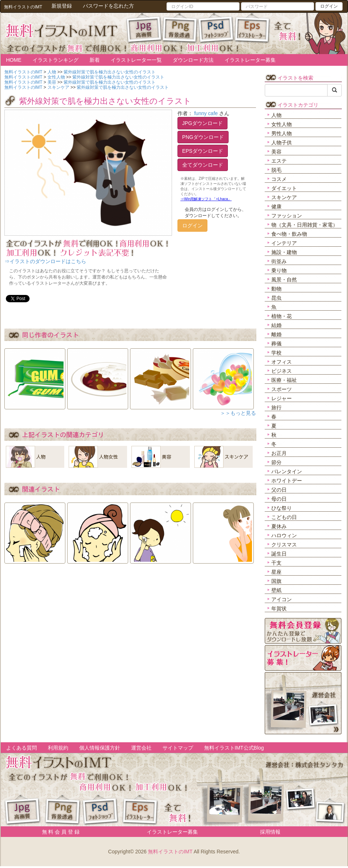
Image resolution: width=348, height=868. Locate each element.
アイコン (282, 599)
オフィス (282, 362)
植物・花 (282, 316)
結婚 (276, 325)
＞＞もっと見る (238, 413)
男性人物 (282, 133)
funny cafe (206, 113)
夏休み (279, 526)
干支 (276, 563)
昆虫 (276, 298)
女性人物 (282, 124)
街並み (279, 261)
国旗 (276, 581)
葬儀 (276, 344)
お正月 (279, 453)
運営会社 (141, 748)
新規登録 (62, 6)
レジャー (282, 398)
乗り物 (279, 270)
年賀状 (279, 609)
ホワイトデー (287, 481)
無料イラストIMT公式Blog (234, 748)
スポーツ (282, 389)
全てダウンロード (203, 165)
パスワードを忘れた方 (108, 6)
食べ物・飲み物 (289, 234)
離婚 (276, 334)
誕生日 (279, 554)
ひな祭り (282, 508)
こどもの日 (284, 517)
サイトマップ (178, 748)
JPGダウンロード (202, 123)
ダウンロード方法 (193, 60)
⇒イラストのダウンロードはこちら (45, 261)
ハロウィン (284, 535)
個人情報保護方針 (100, 748)
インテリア (284, 243)
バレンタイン (287, 471)
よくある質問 (22, 748)
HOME (14, 60)
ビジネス (282, 371)
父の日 (279, 490)
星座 (276, 572)
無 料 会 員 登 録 (58, 832)
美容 (276, 152)
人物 (276, 115)
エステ (279, 161)
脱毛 (276, 170)
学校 (276, 353)
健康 (276, 206)
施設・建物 (284, 252)
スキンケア (284, 197)
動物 (276, 289)
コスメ (279, 179)
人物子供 (282, 143)
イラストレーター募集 (250, 60)
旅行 (276, 408)
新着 (95, 60)
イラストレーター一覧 (136, 60)
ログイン (329, 6)
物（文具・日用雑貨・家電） (305, 225)
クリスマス (284, 545)
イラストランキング (56, 60)
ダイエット (284, 188)
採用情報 (270, 832)
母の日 (279, 499)
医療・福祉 (284, 380)
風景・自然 (284, 280)
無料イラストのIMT (170, 852)
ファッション (287, 216)
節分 (276, 462)
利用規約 (58, 748)
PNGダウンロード (203, 137)
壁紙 (276, 590)
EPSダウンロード (203, 151)
